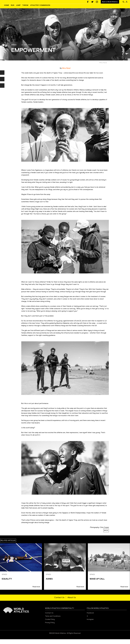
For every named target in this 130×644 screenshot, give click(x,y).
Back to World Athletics (110, 2)
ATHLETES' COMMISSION (70, 8)
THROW (56, 8)
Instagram (90, 624)
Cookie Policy (50, 624)
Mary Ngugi (66, 73)
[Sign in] (127, 2)
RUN (43, 8)
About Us (72, 602)
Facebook (90, 618)
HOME (37, 8)
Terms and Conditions (53, 621)
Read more (36, 591)
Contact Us (59, 602)
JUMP (49, 8)
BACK (106, 535)
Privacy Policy (50, 627)
